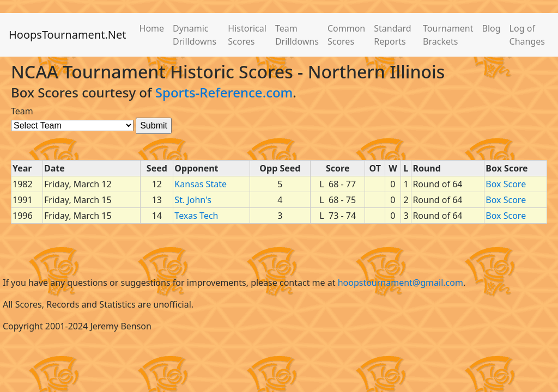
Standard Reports (392, 35)
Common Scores (346, 35)
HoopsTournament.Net (68, 35)
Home (152, 28)
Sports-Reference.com (224, 92)
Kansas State (201, 184)
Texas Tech (196, 216)
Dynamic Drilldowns (195, 35)
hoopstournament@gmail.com (401, 283)
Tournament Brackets (448, 35)
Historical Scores (247, 35)
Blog (492, 28)
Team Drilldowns (297, 35)
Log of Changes (527, 35)
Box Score (506, 184)
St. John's (193, 200)
